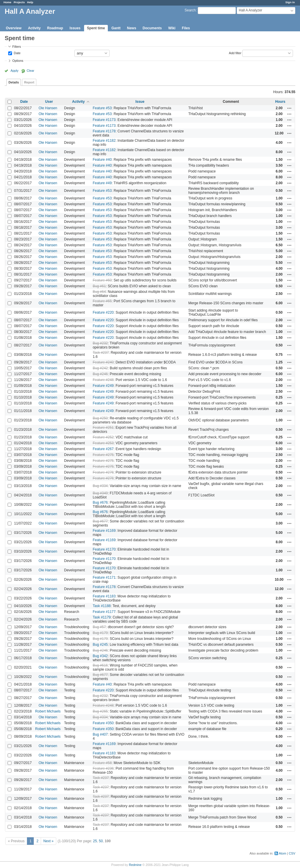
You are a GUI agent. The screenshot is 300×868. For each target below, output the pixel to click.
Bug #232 (100, 343)
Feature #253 (103, 443)
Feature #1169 (104, 531)
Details (14, 82)
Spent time (96, 28)
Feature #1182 (104, 141)
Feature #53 (102, 108)
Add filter (235, 53)
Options (18, 61)
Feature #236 (103, 768)
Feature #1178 (104, 131)
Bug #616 (100, 665)
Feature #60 (102, 280)
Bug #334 (100, 486)
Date (17, 53)
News (131, 28)
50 (101, 841)
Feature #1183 (104, 596)
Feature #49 (102, 183)
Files (186, 28)
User (49, 102)
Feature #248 (103, 380)
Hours (280, 102)
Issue (140, 102)
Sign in (290, 2)
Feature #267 (103, 449)
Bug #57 (99, 627)
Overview (14, 28)
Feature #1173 (104, 120)
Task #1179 (102, 617)
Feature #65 (102, 301)
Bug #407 (100, 734)
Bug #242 (100, 368)
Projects (19, 2)
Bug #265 (100, 711)
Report (29, 82)
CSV (292, 853)
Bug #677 (100, 521)
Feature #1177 (104, 612)
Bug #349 (100, 493)
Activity (34, 28)
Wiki (172, 28)
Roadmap (55, 28)
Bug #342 (100, 656)
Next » (48, 841)
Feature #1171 (104, 577)
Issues (75, 28)
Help (30, 2)
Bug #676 (100, 503)
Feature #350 (103, 723)
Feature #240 (103, 362)
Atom (283, 853)
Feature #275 (103, 455)
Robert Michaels (48, 711)
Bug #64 (99, 292)
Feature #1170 (104, 549)
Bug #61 (99, 286)
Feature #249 (103, 386)
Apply (15, 71)
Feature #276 (103, 472)
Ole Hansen (48, 108)
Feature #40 (102, 160)
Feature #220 (103, 312)
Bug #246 (100, 374)
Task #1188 (102, 606)
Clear (30, 71)
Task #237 (101, 353)
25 (95, 841)
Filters (17, 47)
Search (190, 10)
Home (7, 2)
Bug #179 (100, 633)
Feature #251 (103, 428)
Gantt (116, 28)
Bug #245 (100, 645)
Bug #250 (100, 418)
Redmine (135, 865)
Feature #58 (102, 763)
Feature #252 (103, 437)
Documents (152, 28)
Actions (289, 108)
